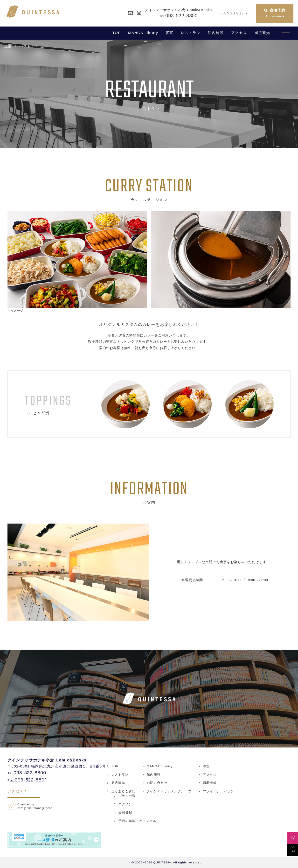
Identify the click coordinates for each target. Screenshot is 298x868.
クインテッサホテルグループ (169, 791)
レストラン (191, 33)
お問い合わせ (157, 783)
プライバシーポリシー (220, 791)
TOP (117, 33)
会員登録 (125, 812)
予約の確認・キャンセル (137, 821)
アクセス (239, 33)
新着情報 (210, 783)
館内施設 (216, 33)
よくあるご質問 (123, 791)
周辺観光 (262, 33)
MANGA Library (143, 33)
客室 (170, 33)
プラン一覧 (127, 796)
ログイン (125, 804)
